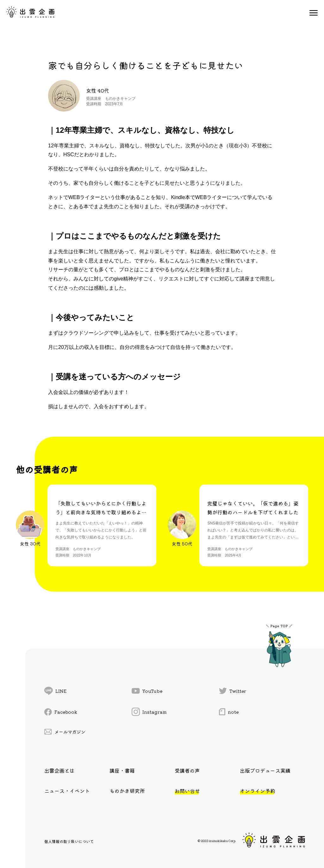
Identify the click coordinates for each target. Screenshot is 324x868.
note (229, 712)
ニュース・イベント (67, 791)
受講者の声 (187, 770)
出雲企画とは (59, 770)
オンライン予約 (258, 791)
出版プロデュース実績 (265, 770)
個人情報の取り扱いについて (69, 841)
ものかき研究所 (127, 791)
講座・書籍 (122, 770)
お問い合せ (187, 791)
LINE (55, 691)
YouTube (147, 691)
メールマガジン (65, 732)
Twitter (233, 691)
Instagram (149, 712)
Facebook (61, 712)
